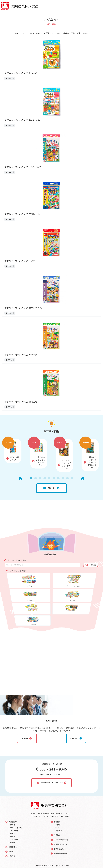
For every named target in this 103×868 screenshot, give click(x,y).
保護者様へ (13, 847)
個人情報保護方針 (60, 853)
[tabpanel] (13, 451)
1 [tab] (31, 478)
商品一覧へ (50, 488)
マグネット (48, 33)
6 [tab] (54, 478)
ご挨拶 (58, 825)
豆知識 (11, 852)
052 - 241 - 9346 (53, 769)
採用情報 (25, 738)
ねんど (23, 33)
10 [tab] (72, 478)
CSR (57, 828)
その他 (85, 33)
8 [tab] (63, 478)
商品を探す (13, 822)
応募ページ (75, 738)
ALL (16, 33)
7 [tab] (58, 478)
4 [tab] (45, 478)
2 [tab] (36, 478)
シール (58, 33)
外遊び (66, 33)
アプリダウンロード (61, 840)
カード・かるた (35, 33)
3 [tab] (40, 478)
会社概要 (57, 822)
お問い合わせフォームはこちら (51, 783)
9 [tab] (67, 478)
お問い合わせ (59, 849)
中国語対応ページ (60, 844)
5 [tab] (49, 478)
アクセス (59, 831)
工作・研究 (76, 33)
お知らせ (12, 856)
